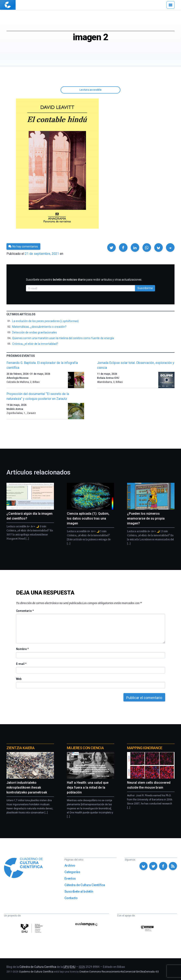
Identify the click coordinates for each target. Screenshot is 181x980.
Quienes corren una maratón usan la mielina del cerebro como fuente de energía (63, 338)
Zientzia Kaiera (20, 748)
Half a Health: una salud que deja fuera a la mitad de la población (88, 787)
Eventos (70, 879)
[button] (111, 247)
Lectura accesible (90, 90)
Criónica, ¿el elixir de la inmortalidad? (35, 344)
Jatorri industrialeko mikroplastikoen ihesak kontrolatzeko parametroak (27, 787)
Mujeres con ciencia (85, 748)
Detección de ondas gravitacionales (35, 332)
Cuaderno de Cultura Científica (36, 972)
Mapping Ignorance (145, 748)
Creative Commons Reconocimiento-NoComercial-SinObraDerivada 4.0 (119, 972)
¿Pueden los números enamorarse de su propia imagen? (146, 518)
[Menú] (171, 5)
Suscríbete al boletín (79, 892)
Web (19, 679)
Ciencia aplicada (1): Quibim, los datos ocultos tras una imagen (88, 518)
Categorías (72, 872)
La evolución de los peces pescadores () (45, 321)
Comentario (25, 611)
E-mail (21, 664)
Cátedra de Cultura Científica (85, 885)
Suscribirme (145, 288)
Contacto (71, 898)
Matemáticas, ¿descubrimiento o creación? (39, 327)
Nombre (22, 649)
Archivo (70, 866)
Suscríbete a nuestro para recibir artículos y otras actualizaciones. (84, 280)
